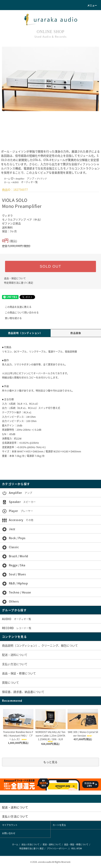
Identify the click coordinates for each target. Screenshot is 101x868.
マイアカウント (10, 825)
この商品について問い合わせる (19, 313)
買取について (10, 682)
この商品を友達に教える (16, 307)
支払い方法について (15, 664)
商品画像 (76, 333)
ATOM (79, 848)
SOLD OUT (50, 266)
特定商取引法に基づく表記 (19, 283)
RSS (73, 848)
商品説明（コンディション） (25, 333)
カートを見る (59, 825)
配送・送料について (15, 655)
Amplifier (25, 179)
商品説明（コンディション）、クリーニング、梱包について (40, 645)
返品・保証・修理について (19, 673)
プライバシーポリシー (57, 848)
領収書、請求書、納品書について (23, 692)
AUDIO (25, 182)
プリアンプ (42, 179)
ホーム (7, 179)
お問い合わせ (9, 833)
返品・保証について (15, 278)
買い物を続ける (11, 318)
